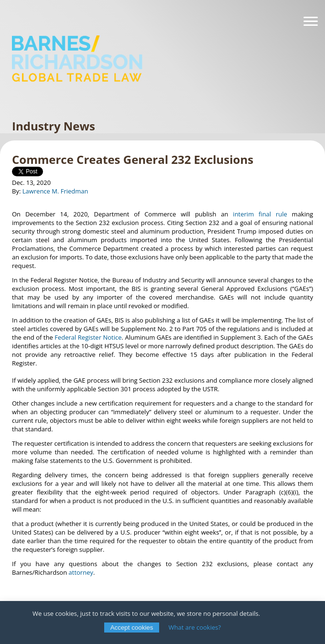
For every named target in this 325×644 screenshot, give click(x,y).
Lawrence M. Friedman (55, 191)
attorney (81, 572)
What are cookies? (195, 627)
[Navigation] (311, 21)
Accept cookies (132, 628)
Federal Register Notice (88, 337)
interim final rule (260, 214)
